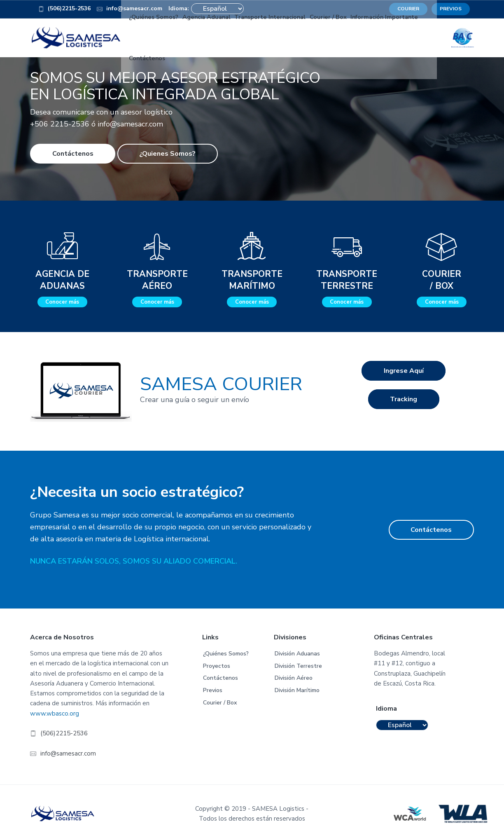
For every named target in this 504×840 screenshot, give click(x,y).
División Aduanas (297, 652)
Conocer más (62, 300)
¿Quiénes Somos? (226, 652)
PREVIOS (451, 9)
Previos (213, 688)
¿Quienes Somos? (167, 151)
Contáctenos (73, 151)
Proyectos (217, 663)
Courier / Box (220, 700)
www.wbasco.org (55, 711)
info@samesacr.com (68, 751)
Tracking (404, 404)
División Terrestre (298, 663)
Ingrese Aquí (404, 372)
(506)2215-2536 (64, 10)
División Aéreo (294, 676)
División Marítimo (297, 688)
